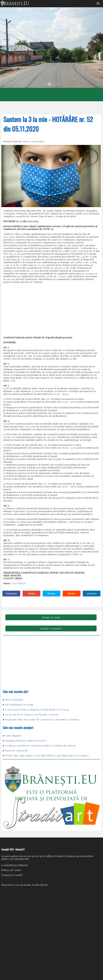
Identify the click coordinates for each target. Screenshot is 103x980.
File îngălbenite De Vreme (19, 705)
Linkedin (92, 594)
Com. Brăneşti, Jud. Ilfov (20, 970)
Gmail (31, 594)
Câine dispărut (13, 736)
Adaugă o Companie (51, 628)
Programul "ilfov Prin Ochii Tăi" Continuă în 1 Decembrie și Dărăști (42, 720)
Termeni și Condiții (12, 875)
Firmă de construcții (16, 751)
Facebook (11, 594)
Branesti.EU (8, 885)
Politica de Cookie (11, 870)
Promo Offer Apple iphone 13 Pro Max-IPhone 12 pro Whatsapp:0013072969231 (47, 756)
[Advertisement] (51, 310)
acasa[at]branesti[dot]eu (15, 865)
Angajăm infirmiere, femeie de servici (26, 741)
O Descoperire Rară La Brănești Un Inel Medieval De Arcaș (37, 710)
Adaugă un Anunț (51, 617)
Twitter (51, 594)
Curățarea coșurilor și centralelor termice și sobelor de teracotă (41, 746)
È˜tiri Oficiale (18, 583)
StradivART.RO (40, 885)
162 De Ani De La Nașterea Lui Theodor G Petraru (32, 715)
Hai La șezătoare (14, 700)
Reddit (71, 594)
